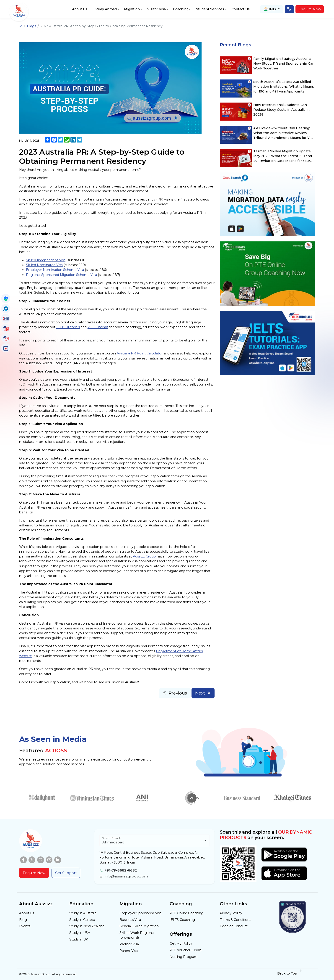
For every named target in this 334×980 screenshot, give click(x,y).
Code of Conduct (234, 926)
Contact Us (241, 9)
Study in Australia (83, 913)
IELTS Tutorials (68, 327)
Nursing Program (184, 957)
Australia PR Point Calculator (140, 353)
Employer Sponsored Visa (140, 913)
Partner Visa (129, 944)
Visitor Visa (157, 9)
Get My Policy (181, 943)
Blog (23, 920)
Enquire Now (310, 9)
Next (203, 693)
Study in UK (79, 939)
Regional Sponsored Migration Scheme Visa (61, 275)
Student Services (210, 9)
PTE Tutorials (98, 327)
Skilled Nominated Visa (44, 265)
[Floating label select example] (154, 841)
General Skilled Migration (139, 926)
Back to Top (290, 973)
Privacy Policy (231, 913)
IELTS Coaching (182, 920)
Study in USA (80, 933)
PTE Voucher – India (186, 950)
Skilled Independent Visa (46, 260)
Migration (132, 9)
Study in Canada (82, 920)
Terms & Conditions (235, 920)
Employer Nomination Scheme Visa (55, 270)
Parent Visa (129, 951)
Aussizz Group (144, 556)
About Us (80, 9)
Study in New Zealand (87, 926)
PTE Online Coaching (186, 913)
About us (27, 913)
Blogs (31, 26)
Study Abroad (106, 9)
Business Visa (130, 920)
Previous (175, 693)
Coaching (181, 9)
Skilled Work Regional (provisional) (137, 935)
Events (25, 926)
